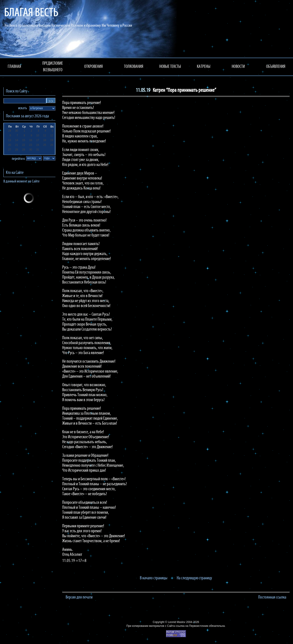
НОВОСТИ (238, 67)
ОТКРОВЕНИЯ (93, 67)
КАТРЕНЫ (204, 67)
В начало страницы (154, 578)
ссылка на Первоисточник (192, 626)
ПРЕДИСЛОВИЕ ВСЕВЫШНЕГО (53, 67)
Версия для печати (79, 597)
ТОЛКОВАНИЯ (134, 67)
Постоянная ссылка (272, 597)
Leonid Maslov (177, 622)
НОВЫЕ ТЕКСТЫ (170, 67)
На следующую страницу (194, 578)
